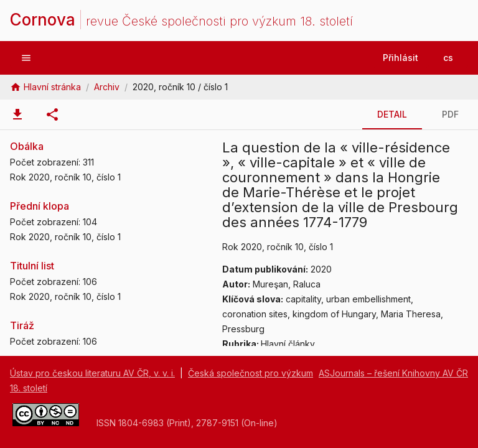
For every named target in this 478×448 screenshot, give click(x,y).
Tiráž (22, 325)
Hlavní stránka (52, 87)
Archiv (107, 87)
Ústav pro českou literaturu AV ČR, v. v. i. (92, 373)
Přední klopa (40, 206)
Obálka (27, 146)
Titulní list (32, 266)
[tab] (17, 114)
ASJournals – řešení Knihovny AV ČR (393, 373)
